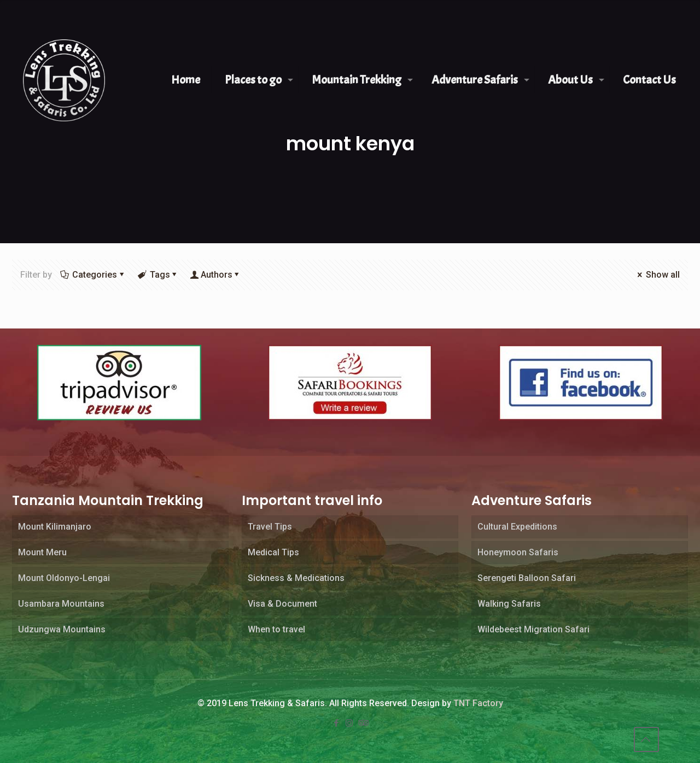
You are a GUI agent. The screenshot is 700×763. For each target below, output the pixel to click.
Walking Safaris (509, 604)
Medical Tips (273, 552)
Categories (94, 275)
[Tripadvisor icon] (363, 723)
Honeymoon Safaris (518, 552)
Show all (658, 275)
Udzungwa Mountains (62, 629)
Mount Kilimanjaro (55, 527)
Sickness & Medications (296, 578)
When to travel (276, 629)
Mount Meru (42, 552)
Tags (159, 275)
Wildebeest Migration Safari (533, 629)
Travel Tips (270, 527)
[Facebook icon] (337, 723)
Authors (217, 275)
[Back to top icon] (646, 739)
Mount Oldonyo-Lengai (64, 578)
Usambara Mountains (61, 604)
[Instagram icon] (350, 723)
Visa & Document (282, 604)
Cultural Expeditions (517, 527)
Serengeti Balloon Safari (527, 578)
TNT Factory (478, 703)
